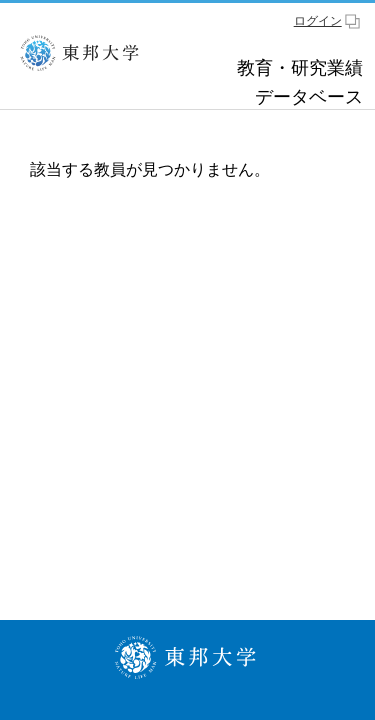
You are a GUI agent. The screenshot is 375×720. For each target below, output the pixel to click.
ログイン (318, 21)
